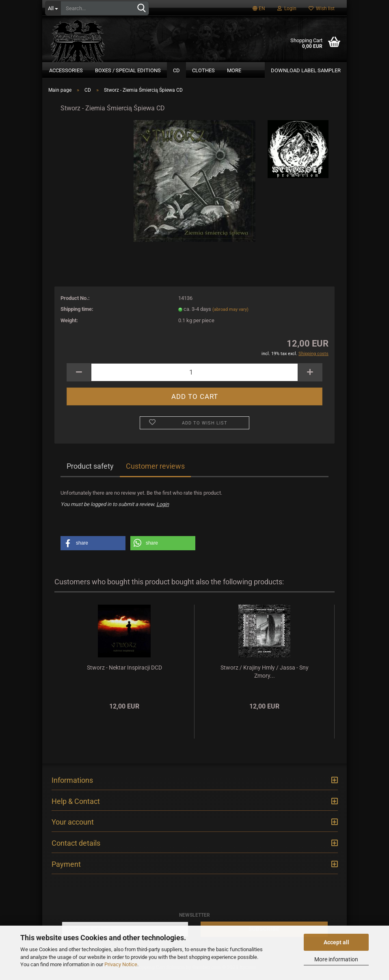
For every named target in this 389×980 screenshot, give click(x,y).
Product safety (90, 471)
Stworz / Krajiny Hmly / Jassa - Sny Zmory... (265, 676)
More (234, 70)
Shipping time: (77, 314)
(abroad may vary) (230, 314)
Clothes (203, 70)
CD (176, 70)
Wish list (322, 9)
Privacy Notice (121, 964)
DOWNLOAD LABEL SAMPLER (306, 70)
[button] (93, 548)
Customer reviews (155, 471)
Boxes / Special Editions (128, 70)
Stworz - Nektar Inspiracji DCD (124, 672)
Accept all (336, 942)
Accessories (66, 70)
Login (287, 9)
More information (336, 959)
